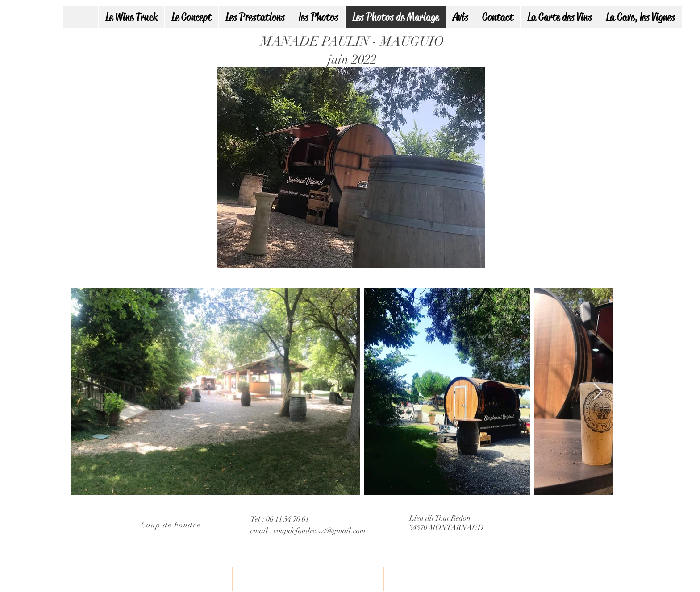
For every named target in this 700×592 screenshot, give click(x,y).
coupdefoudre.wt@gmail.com (320, 531)
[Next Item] (598, 392)
